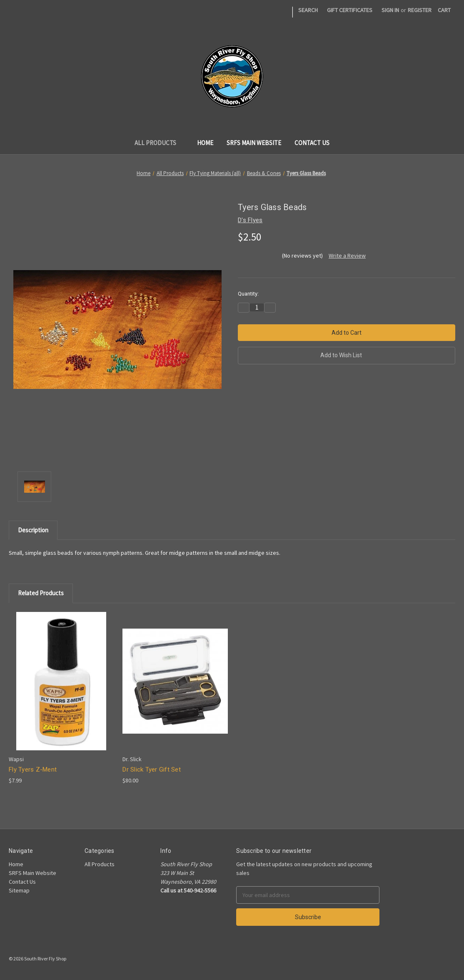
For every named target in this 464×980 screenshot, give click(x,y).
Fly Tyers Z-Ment (33, 769)
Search (308, 10)
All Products (159, 143)
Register (420, 10)
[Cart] (444, 10)
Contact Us (312, 143)
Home (205, 143)
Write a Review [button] (347, 256)
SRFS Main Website (254, 143)
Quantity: (248, 294)
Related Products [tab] (41, 593)
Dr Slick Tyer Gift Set (152, 769)
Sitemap (19, 890)
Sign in (390, 10)
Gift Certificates (350, 10)
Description (33, 530)
